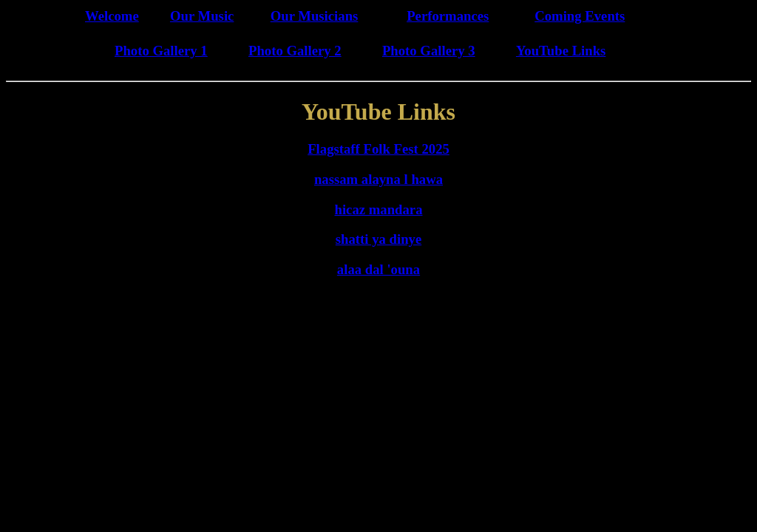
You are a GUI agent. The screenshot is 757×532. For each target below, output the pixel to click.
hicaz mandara (379, 209)
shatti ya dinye (378, 239)
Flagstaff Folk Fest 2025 (378, 149)
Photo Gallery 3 (429, 51)
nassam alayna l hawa (378, 179)
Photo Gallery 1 (161, 51)
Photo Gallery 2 (295, 51)
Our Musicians (315, 16)
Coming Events (580, 16)
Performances (448, 16)
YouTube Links (561, 51)
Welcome (112, 16)
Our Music (202, 16)
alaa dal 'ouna (378, 269)
